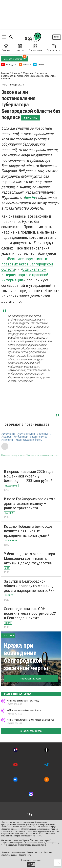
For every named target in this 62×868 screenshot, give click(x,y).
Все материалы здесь (31, 679)
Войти (57, 37)
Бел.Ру (30, 198)
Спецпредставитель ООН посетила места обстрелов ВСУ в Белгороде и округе (30, 613)
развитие (37, 860)
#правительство (39, 437)
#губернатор (21, 437)
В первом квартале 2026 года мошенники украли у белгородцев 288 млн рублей (29, 476)
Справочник (36, 48)
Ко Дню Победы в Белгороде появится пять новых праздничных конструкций (28, 531)
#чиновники (7, 440)
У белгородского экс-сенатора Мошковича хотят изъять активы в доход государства (30, 558)
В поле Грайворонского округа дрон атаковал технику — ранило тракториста (30, 504)
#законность (44, 434)
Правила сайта (25, 855)
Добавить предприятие (31, 731)
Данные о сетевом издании (14, 852)
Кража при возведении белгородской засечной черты (26, 657)
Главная (6, 48)
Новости (20, 48)
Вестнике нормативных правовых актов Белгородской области (27, 264)
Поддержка (26, 860)
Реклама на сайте (35, 852)
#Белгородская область (29, 440)
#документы (8, 434)
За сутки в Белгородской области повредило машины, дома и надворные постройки (29, 586)
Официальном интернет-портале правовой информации (25, 275)
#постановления (26, 434)
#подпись (6, 437)
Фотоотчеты (54, 48)
